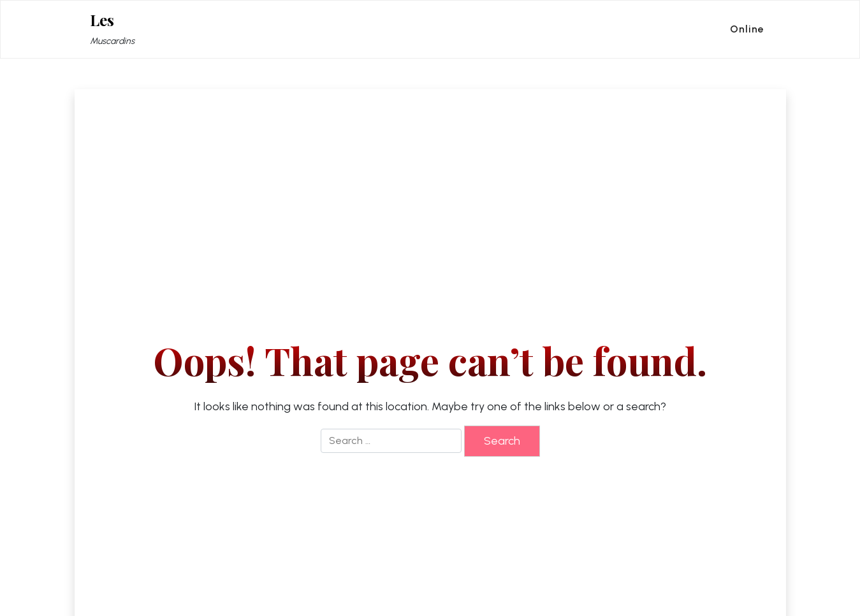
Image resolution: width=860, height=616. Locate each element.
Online (747, 29)
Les (102, 20)
